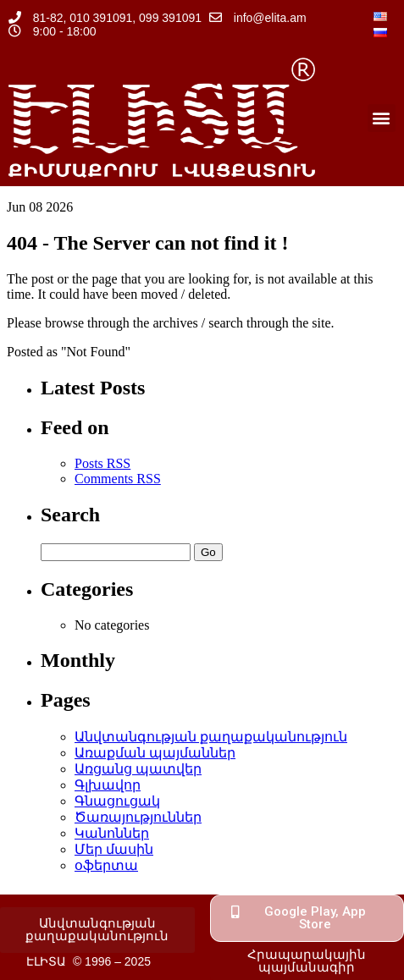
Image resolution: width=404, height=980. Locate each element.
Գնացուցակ (117, 801)
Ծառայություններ (138, 817)
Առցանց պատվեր (138, 769)
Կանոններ (112, 833)
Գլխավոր (108, 785)
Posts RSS (102, 463)
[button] (382, 118)
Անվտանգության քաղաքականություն (211, 737)
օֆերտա (106, 865)
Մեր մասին (114, 849)
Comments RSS (118, 479)
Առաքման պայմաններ (155, 753)
